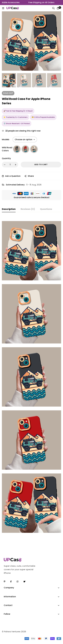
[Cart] (58, 8)
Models (6, 139)
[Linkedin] (5, 582)
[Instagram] (17, 582)
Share (31, 176)
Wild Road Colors (7, 149)
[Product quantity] (10, 165)
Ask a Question (13, 176)
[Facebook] (11, 582)
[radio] (17, 149)
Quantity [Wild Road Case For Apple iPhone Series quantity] (6, 158)
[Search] (53, 8)
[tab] (9, 209)
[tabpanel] (31, 377)
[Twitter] (24, 582)
